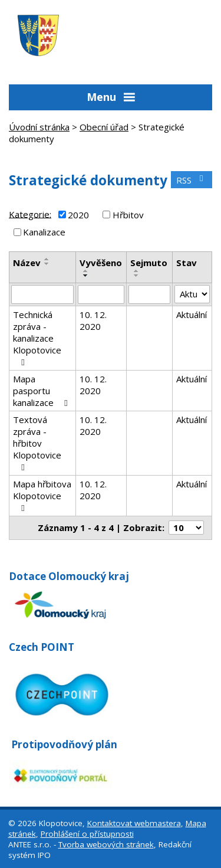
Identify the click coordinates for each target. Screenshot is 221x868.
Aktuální (192, 315)
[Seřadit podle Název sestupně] (47, 264)
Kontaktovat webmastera (134, 823)
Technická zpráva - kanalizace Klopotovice (37, 338)
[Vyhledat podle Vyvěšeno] (101, 294)
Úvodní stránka (39, 127)
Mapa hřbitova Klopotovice (42, 495)
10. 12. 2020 (93, 320)
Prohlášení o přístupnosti (87, 834)
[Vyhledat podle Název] (42, 294)
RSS (192, 180)
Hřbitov (128, 215)
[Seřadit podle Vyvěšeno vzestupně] (86, 271)
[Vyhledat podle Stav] (192, 294)
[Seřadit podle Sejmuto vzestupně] (137, 271)
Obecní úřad (104, 127)
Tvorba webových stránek (106, 844)
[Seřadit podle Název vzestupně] (47, 259)
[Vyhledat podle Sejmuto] (149, 294)
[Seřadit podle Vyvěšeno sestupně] (86, 276)
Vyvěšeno (101, 263)
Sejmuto (149, 263)
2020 (78, 215)
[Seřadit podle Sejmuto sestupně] (137, 276)
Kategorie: (30, 214)
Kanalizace (44, 232)
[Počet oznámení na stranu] (186, 528)
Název (27, 263)
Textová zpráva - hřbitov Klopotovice (37, 443)
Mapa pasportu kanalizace (42, 391)
